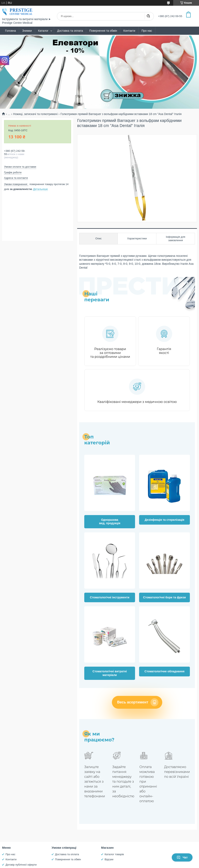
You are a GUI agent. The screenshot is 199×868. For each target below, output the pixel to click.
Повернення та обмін (103, 31)
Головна (10, 31)
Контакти (129, 31)
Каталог (43, 31)
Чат (182, 857)
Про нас (147, 31)
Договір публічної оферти (21, 865)
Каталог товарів (114, 854)
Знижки (27, 31)
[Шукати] (148, 16)
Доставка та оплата (70, 31)
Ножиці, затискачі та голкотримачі (35, 114)
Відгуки (109, 859)
